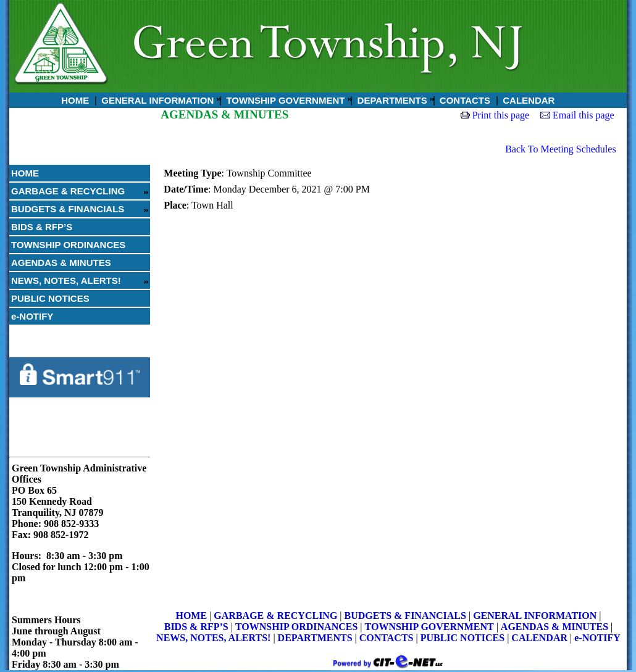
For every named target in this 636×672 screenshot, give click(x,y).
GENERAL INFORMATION (156, 100)
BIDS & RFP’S (42, 227)
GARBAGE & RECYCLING (68, 191)
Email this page (584, 115)
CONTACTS (464, 100)
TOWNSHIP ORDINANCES (68, 245)
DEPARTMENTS (391, 100)
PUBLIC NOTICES (50, 298)
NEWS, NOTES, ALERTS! (66, 280)
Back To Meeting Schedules (560, 149)
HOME (74, 100)
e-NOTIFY (32, 316)
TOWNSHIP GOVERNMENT (284, 100)
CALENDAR (527, 100)
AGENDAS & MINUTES (61, 263)
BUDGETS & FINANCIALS (68, 209)
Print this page (501, 115)
